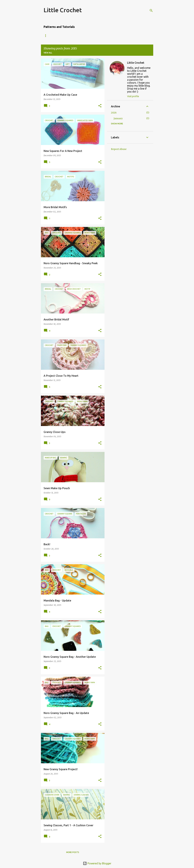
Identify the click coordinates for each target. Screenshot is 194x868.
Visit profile (133, 96)
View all (48, 53)
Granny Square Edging (106, 36)
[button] (100, 106)
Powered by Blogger (97, 863)
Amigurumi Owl (52, 36)
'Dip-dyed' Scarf (77, 36)
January (118, 118)
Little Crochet (63, 10)
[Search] (151, 11)
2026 (114, 113)
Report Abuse (119, 149)
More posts (73, 852)
